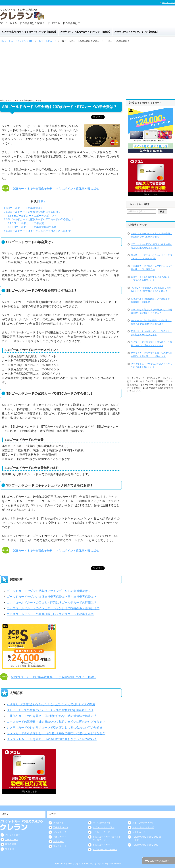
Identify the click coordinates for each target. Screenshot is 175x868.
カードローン (12, 840)
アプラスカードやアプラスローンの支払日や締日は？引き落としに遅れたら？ (151, 355)
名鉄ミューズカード (102, 845)
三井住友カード (61, 827)
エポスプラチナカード (143, 823)
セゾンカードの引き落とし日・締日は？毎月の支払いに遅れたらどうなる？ (56, 733)
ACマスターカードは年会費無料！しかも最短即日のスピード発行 (53, 677)
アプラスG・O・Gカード (105, 850)
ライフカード (60, 846)
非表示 (42, 201)
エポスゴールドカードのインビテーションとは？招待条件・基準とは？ (53, 608)
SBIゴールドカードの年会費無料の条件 (32, 227)
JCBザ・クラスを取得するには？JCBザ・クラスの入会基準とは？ (151, 279)
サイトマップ (168, 3)
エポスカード (139, 832)
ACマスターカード (102, 823)
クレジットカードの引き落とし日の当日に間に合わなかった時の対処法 (151, 235)
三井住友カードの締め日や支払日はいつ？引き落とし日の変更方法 (151, 268)
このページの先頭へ (160, 861)
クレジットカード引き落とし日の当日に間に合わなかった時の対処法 (52, 739)
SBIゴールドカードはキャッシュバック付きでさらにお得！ (39, 231)
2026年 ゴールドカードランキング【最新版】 (136, 32)
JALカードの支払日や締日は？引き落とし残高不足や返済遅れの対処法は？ (151, 322)
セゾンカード (60, 832)
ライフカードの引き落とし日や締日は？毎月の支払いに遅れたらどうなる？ (151, 344)
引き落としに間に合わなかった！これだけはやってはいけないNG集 (51, 704)
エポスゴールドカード (143, 827)
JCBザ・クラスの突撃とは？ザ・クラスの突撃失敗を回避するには (50, 710)
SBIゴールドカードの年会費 (26, 223)
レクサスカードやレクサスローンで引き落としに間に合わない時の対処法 (55, 728)
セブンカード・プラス (103, 827)
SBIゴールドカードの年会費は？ (23, 208)
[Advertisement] (87, 70)
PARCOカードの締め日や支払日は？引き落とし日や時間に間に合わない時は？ (151, 290)
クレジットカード (14, 835)
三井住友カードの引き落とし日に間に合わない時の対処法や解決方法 (52, 716)
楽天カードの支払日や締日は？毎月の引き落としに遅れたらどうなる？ (151, 246)
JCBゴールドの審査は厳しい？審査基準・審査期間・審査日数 (151, 300)
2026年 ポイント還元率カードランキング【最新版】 (86, 32)
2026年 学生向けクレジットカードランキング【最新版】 (29, 32)
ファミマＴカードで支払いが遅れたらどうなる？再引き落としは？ (151, 366)
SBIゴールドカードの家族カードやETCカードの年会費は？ (39, 219)
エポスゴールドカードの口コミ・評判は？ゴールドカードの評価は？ (52, 602)
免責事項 (9, 849)
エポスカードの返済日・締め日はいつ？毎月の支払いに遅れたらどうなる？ (56, 722)
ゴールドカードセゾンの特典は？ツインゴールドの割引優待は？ (49, 591)
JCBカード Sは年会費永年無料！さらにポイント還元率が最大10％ (56, 189)
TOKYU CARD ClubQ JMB (145, 845)
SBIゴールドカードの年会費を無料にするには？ (32, 212)
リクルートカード (101, 832)
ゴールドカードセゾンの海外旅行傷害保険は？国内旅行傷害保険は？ (52, 597)
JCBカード (58, 823)
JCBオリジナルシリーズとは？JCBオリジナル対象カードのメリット (151, 333)
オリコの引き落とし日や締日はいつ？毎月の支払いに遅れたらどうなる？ (151, 311)
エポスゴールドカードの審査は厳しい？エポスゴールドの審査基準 (50, 614)
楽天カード (59, 842)
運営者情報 (11, 844)
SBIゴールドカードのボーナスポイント (32, 216)
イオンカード (60, 837)
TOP (17, 41)
